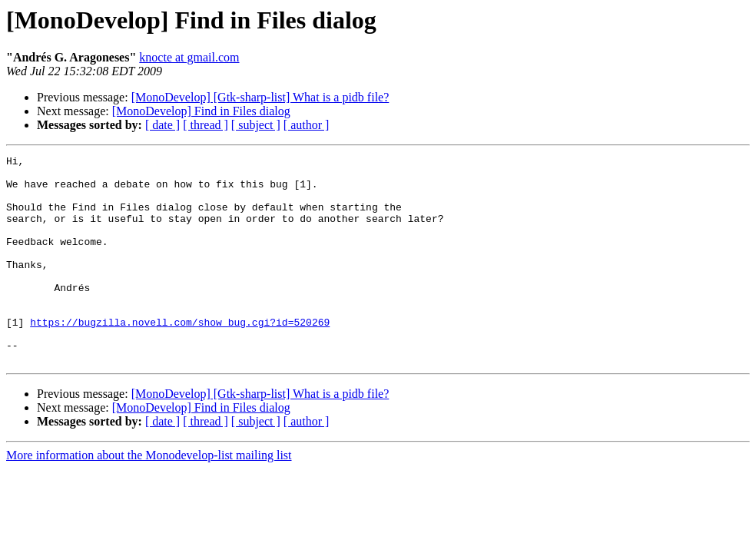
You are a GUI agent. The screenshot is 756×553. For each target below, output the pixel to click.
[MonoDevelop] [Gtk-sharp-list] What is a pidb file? (260, 97)
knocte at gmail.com (189, 57)
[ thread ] (206, 125)
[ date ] (162, 125)
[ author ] (307, 125)
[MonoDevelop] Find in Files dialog (201, 111)
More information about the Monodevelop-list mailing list (149, 497)
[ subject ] (256, 125)
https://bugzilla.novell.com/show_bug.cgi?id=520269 (180, 356)
